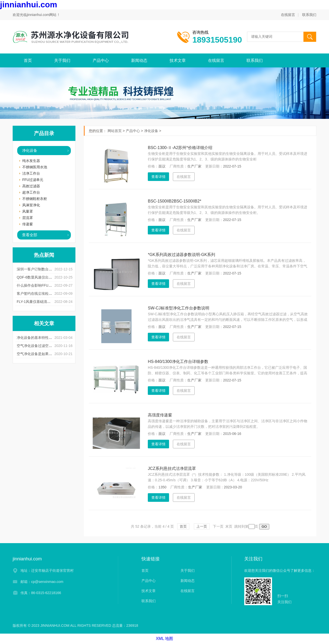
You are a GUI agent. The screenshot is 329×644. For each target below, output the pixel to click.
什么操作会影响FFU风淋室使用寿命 (45, 285)
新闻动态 (139, 60)
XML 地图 (165, 639)
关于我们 (62, 60)
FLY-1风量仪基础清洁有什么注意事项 (46, 302)
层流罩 (28, 218)
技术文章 (178, 60)
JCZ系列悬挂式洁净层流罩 (172, 468)
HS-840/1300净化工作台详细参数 (178, 362)
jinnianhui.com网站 (42, 15)
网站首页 (115, 131)
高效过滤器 (31, 186)
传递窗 (28, 224)
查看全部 (30, 235)
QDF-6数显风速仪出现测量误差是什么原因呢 (52, 277)
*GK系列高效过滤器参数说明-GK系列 (181, 255)
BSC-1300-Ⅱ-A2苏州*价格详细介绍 (180, 148)
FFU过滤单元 (33, 180)
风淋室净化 (31, 205)
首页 (28, 60)
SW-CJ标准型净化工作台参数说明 (178, 308)
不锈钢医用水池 (35, 167)
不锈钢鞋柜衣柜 (35, 199)
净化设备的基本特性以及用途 (40, 338)
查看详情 (158, 177)
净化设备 (30, 150)
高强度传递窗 (160, 415)
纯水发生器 (31, 161)
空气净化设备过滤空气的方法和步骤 (45, 346)
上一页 (202, 526)
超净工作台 (31, 192)
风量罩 (28, 211)
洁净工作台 (31, 173)
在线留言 (288, 15)
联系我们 (309, 15)
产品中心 (101, 60)
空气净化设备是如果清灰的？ (40, 354)
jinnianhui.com (29, 5)
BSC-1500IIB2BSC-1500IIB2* (174, 201)
